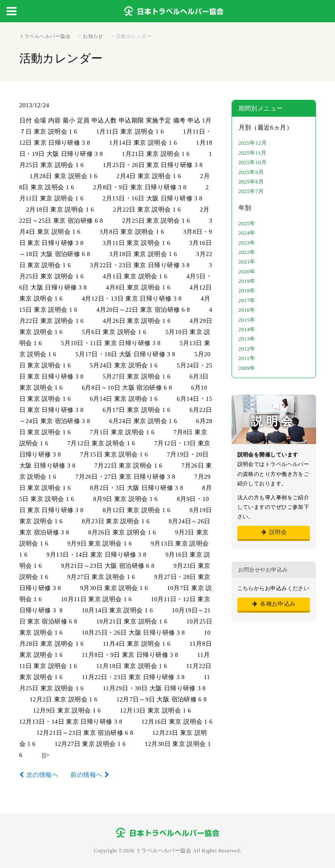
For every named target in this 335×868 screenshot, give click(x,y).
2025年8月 (251, 182)
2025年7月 (251, 191)
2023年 (247, 243)
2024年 (247, 233)
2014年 (247, 329)
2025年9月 (251, 172)
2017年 (247, 300)
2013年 (247, 339)
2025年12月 (253, 143)
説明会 (273, 532)
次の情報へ (42, 775)
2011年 (247, 358)
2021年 (247, 262)
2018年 (247, 291)
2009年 (247, 368)
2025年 (247, 223)
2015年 (247, 320)
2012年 (247, 349)
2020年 (247, 272)
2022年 (247, 252)
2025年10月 (253, 162)
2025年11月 (253, 153)
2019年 (247, 281)
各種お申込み (273, 604)
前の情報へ (86, 775)
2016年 (247, 310)
